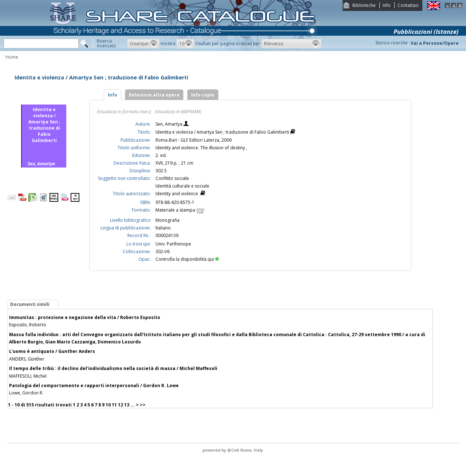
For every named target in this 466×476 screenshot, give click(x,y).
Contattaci (408, 5)
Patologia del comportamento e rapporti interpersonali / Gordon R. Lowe (94, 385)
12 (121, 405)
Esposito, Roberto (28, 325)
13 (127, 405)
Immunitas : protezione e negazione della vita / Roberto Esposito (85, 317)
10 (108, 405)
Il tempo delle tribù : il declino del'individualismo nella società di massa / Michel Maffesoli (113, 368)
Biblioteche (364, 5)
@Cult (234, 450)
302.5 (161, 171)
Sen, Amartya (169, 124)
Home (12, 57)
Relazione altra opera (154, 95)
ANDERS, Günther (27, 359)
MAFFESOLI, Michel (28, 376)
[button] (143, 44)
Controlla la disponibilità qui (187, 259)
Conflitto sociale (172, 178)
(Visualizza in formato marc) (124, 112)
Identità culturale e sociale (182, 186)
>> (143, 405)
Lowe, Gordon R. (26, 393)
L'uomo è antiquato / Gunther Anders (52, 351)
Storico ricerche (392, 43)
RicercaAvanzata (106, 43)
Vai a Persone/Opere (435, 43)
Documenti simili (30, 304)
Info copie (203, 95)
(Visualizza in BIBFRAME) (178, 112)
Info (387, 5)
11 (114, 405)
